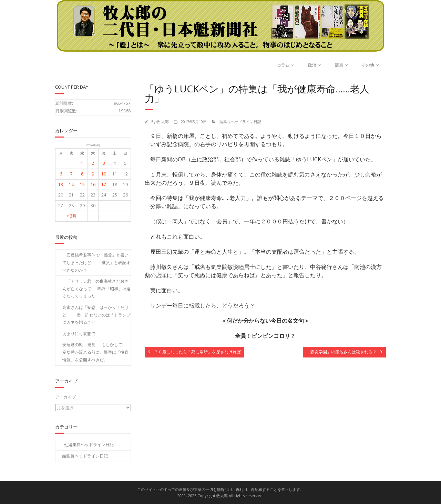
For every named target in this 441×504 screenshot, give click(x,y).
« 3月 (71, 216)
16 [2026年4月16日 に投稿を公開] (93, 185)
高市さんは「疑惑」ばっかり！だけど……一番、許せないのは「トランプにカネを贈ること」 (96, 315)
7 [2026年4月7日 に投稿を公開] (71, 174)
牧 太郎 (163, 122)
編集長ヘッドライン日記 (240, 122)
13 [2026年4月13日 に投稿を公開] (61, 185)
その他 (368, 65)
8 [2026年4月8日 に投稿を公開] (82, 174)
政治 (312, 65)
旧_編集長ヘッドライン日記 (88, 445)
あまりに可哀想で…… (82, 334)
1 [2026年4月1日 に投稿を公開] (82, 163)
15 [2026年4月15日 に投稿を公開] (82, 185)
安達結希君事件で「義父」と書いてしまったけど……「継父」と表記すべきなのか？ (96, 262)
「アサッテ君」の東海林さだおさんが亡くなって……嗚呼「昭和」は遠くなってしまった (96, 289)
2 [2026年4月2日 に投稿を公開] (93, 163)
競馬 (339, 65)
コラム (283, 65)
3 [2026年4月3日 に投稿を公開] (104, 163)
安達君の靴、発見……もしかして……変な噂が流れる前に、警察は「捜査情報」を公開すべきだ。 (95, 352)
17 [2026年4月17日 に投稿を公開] (104, 185)
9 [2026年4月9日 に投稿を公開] (93, 174)
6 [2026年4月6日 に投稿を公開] (61, 174)
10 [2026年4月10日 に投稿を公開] (104, 174)
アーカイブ (65, 397)
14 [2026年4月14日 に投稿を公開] (71, 185)
